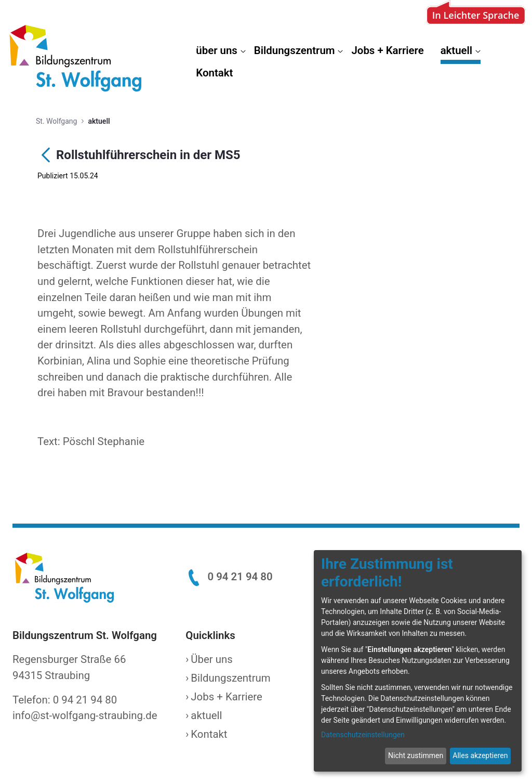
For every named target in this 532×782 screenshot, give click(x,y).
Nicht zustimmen (416, 755)
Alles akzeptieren (480, 755)
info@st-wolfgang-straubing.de (85, 715)
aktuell (206, 715)
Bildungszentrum (230, 678)
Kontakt (209, 734)
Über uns (211, 659)
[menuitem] (221, 53)
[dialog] (418, 661)
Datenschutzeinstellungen (363, 735)
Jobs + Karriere (227, 697)
